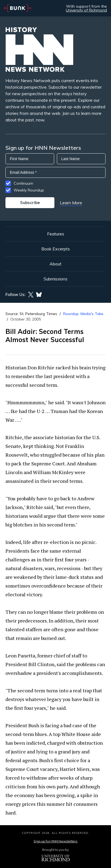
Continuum (23, 183)
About (55, 264)
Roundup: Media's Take (83, 314)
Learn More (71, 203)
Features (56, 234)
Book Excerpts (56, 249)
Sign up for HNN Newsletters (55, 841)
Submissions (55, 279)
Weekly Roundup (29, 190)
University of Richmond (86, 10)
